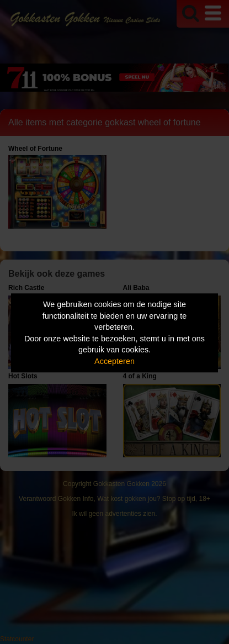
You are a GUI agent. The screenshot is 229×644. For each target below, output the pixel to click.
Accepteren (115, 361)
